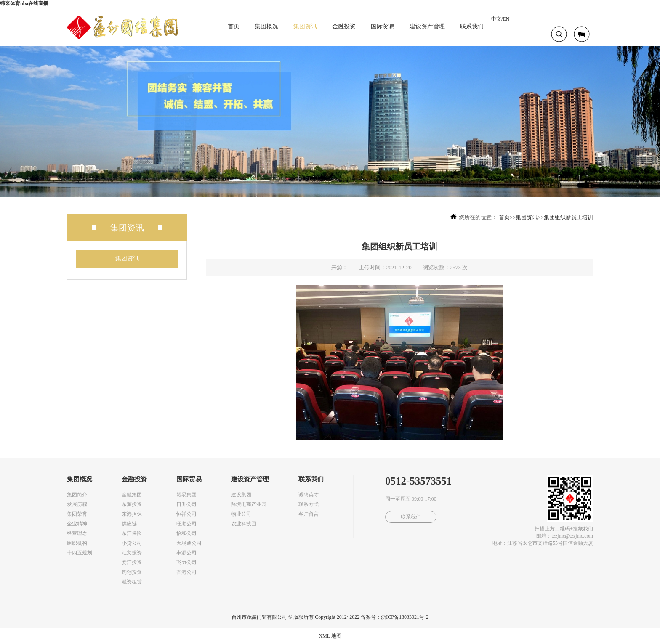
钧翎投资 (132, 572)
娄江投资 (132, 562)
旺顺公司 (186, 524)
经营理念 (77, 533)
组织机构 (77, 543)
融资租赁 (132, 582)
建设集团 (241, 495)
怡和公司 (186, 533)
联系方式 (309, 504)
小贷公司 (132, 543)
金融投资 (344, 26)
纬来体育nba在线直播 (24, 3)
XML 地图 (330, 636)
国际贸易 (383, 26)
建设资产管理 (427, 26)
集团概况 (266, 26)
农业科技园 (244, 524)
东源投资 (132, 504)
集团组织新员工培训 (568, 217)
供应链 (129, 524)
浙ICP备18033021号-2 (405, 617)
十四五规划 (80, 553)
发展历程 (77, 504)
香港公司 (186, 572)
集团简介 (77, 495)
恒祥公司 (186, 514)
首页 (234, 26)
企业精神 (77, 524)
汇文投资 (132, 553)
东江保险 (132, 533)
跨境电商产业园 (249, 504)
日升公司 (186, 504)
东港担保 (132, 514)
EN (506, 19)
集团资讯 (305, 26)
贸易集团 (186, 495)
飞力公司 (186, 562)
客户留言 (309, 514)
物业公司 (241, 514)
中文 (496, 19)
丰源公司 (186, 553)
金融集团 (132, 495)
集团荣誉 (77, 514)
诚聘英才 (309, 495)
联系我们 (472, 26)
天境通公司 (189, 543)
